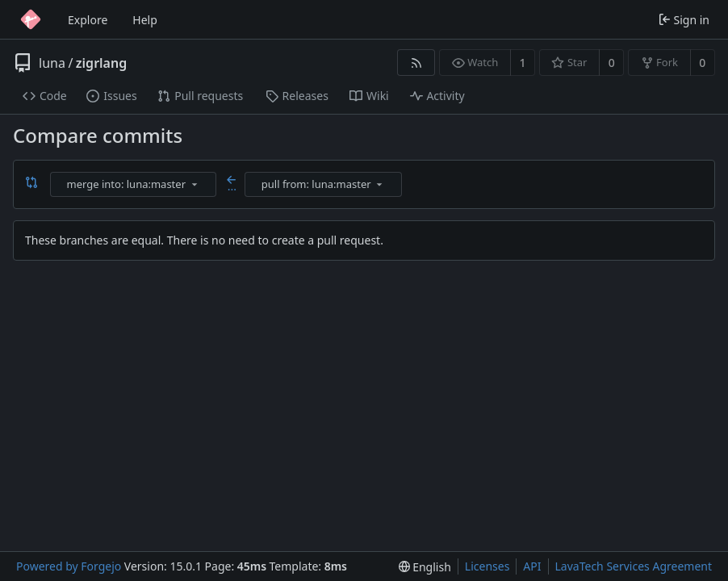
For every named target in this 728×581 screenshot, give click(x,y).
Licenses (487, 566)
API (532, 566)
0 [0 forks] (702, 63)
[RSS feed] (416, 63)
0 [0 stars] (612, 63)
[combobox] (134, 184)
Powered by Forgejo (69, 566)
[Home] (31, 19)
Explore (88, 20)
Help (145, 20)
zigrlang (101, 63)
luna (52, 63)
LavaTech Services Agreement (634, 566)
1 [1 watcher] (523, 63)
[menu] (195, 184)
